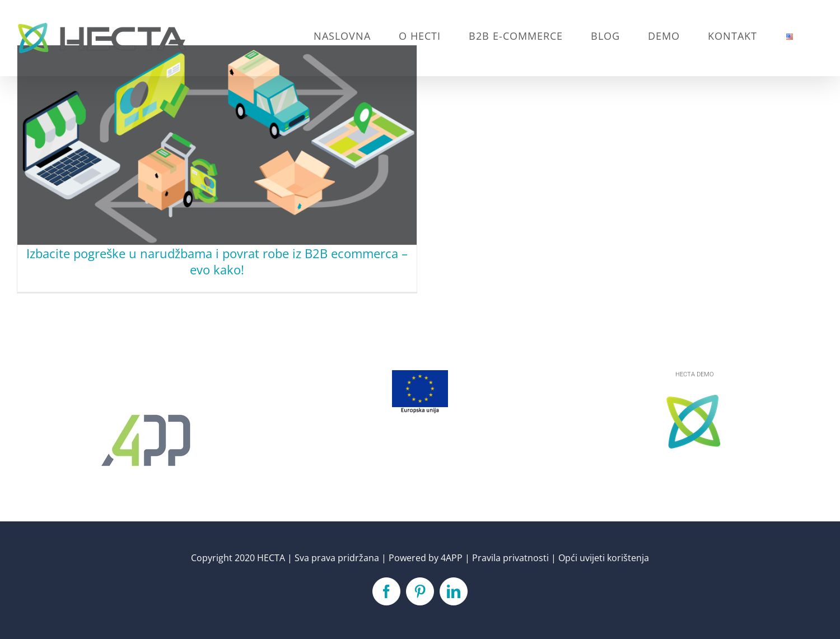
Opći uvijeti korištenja (604, 558)
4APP (452, 558)
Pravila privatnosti (510, 558)
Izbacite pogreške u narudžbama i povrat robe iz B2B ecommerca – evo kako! (217, 261)
